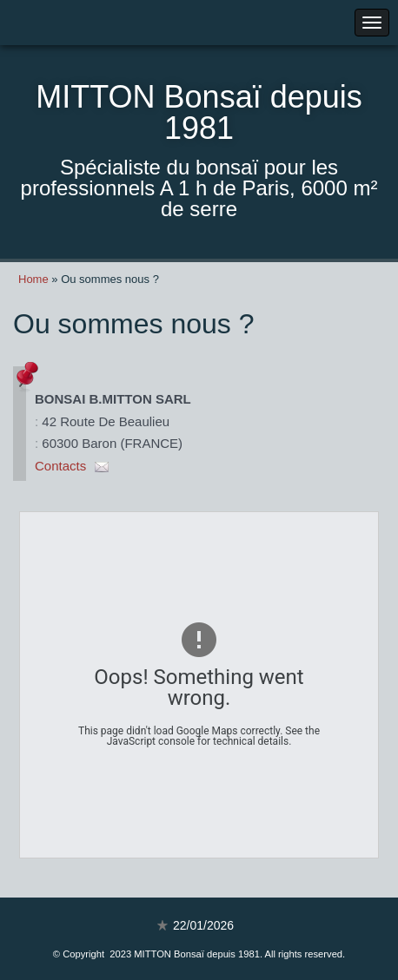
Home (33, 279)
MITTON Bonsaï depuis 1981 (199, 112)
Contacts (60, 466)
